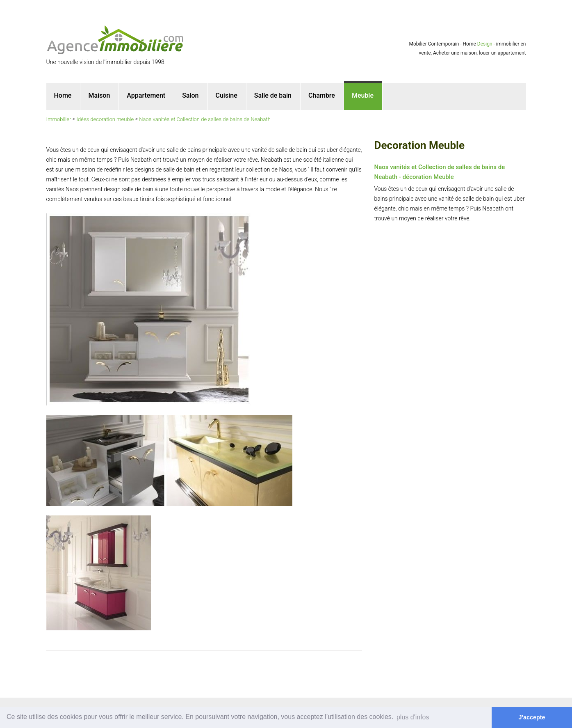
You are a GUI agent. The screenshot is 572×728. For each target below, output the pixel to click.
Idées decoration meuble (105, 119)
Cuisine (227, 95)
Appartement (146, 95)
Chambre (322, 95)
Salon (190, 95)
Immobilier (59, 119)
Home (63, 95)
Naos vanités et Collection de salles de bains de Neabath (205, 119)
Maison (99, 95)
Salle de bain (273, 95)
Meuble (363, 95)
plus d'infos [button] (413, 717)
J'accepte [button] (532, 717)
